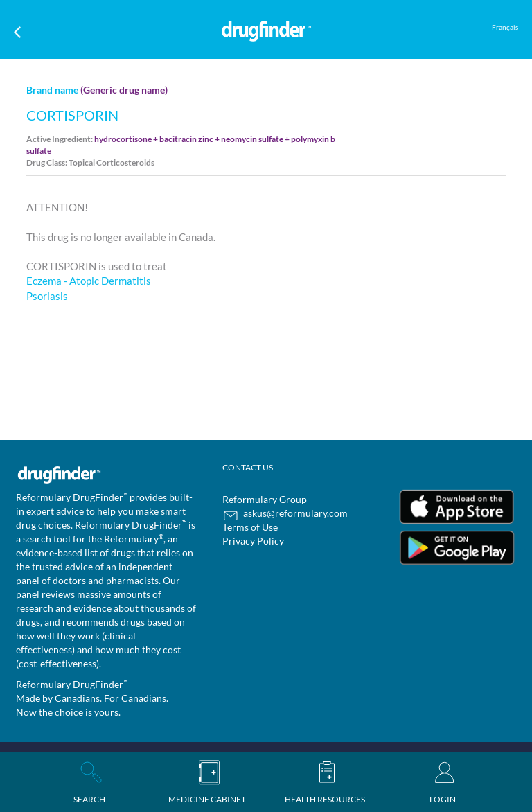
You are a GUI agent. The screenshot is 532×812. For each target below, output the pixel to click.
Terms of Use (250, 527)
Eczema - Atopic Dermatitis (89, 281)
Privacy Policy (253, 541)
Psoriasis (47, 296)
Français (505, 27)
